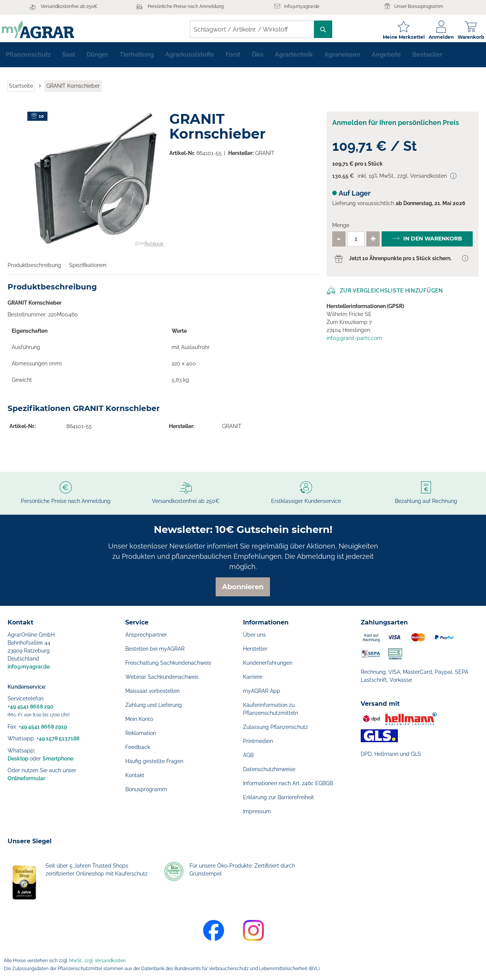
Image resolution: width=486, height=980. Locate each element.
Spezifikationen (88, 270)
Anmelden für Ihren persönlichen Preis (396, 127)
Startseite (21, 90)
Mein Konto (139, 719)
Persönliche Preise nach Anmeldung (186, 6)
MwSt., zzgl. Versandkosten (97, 961)
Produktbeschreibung (34, 270)
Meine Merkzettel (398, 37)
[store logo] (44, 29)
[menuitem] (28, 59)
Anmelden (436, 37)
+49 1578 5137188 (58, 738)
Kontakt (135, 775)
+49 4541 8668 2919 (43, 727)
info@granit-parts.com (354, 343)
